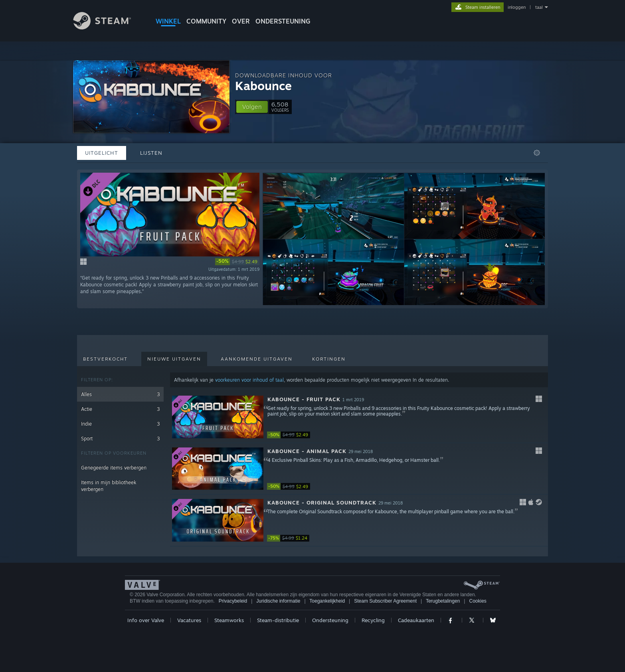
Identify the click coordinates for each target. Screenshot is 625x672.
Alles (120, 394)
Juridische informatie (278, 601)
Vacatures (189, 620)
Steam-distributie (278, 620)
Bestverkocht (105, 359)
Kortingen (329, 359)
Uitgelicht (102, 153)
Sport (120, 438)
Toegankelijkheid (327, 601)
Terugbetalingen (443, 601)
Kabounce (263, 86)
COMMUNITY (206, 21)
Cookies (478, 601)
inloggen (517, 7)
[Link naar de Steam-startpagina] (108, 27)
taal (539, 7)
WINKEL (168, 21)
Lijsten (151, 153)
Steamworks (229, 620)
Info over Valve (146, 620)
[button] (252, 107)
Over (241, 21)
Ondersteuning (330, 620)
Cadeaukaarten (416, 620)
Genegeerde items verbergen (114, 468)
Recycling (373, 620)
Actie (120, 409)
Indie (120, 424)
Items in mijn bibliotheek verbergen (109, 486)
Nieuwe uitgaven (174, 359)
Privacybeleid (233, 601)
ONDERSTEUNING (283, 21)
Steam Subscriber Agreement (385, 601)
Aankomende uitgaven (257, 359)
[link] (237, 262)
